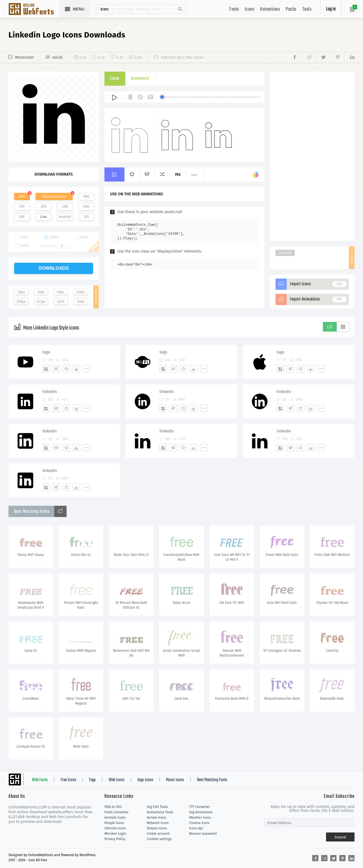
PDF (22, 207)
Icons (250, 9)
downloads (54, 268)
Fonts (234, 9)
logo (46, 352)
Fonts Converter (116, 812)
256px (21, 302)
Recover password (203, 834)
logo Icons (145, 780)
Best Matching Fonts (212, 780)
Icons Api (196, 828)
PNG (87, 196)
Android (65, 217)
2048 (81, 302)
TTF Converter (200, 807)
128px (81, 292)
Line (44, 217)
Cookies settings (159, 839)
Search (180, 9)
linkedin (50, 392)
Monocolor (25, 57)
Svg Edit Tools (157, 807)
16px (21, 292)
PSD (86, 207)
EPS (43, 207)
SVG (22, 196)
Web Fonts (40, 780)
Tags (92, 780)
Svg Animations (201, 812)
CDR (65, 207)
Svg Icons (34, 10)
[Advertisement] (312, 156)
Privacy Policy (115, 839)
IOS (86, 217)
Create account (158, 834)
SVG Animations (54, 196)
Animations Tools (160, 812)
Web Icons (117, 780)
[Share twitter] (323, 58)
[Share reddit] (308, 58)
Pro (178, 175)
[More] (87, 369)
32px (41, 292)
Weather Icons (200, 818)
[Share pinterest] (337, 58)
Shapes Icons (157, 828)
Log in (331, 9)
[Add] (46, 369)
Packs (291, 9)
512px (41, 302)
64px (61, 292)
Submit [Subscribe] (340, 837)
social (57, 57)
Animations (270, 9)
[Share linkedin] (349, 58)
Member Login (115, 834)
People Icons (114, 823)
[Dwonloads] (76, 369)
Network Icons (158, 823)
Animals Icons (115, 818)
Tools (307, 9)
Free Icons (68, 780)
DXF (22, 217)
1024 (61, 302)
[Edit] (56, 369)
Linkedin (285, 253)
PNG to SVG (113, 807)
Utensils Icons (115, 828)
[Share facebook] (296, 58)
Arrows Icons (157, 818)
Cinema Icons (199, 823)
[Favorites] (66, 369)
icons (105, 9)
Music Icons (175, 780)
